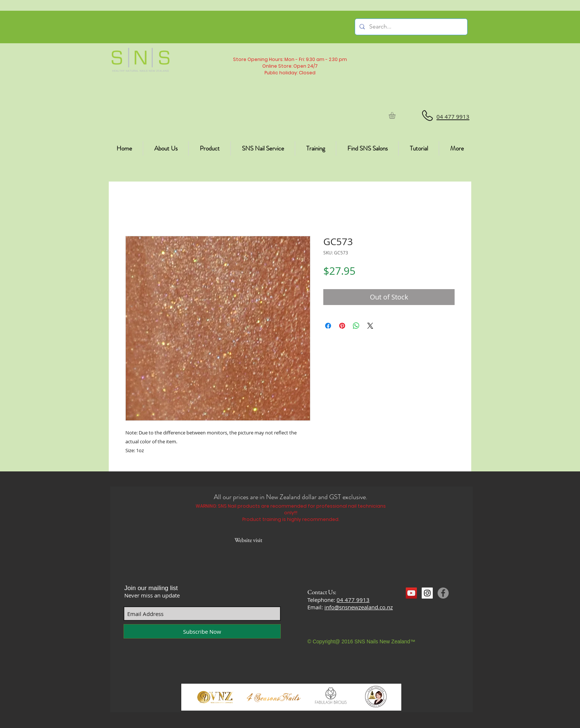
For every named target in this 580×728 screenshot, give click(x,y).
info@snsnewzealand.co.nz (359, 607)
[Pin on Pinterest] (342, 326)
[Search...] (410, 27)
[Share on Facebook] (328, 326)
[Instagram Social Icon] (427, 593)
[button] (396, 115)
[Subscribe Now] (202, 631)
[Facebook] (443, 593)
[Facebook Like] (420, 607)
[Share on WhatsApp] (356, 326)
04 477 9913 (353, 600)
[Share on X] (370, 326)
